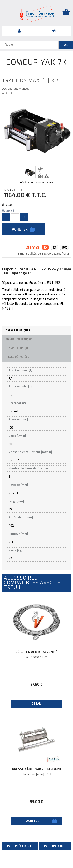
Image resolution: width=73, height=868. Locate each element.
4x (54, 247)
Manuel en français (19, 339)
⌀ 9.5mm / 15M (36, 657)
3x (45, 247)
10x (64, 247)
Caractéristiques (18, 331)
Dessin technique (18, 348)
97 (36, 685)
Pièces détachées (18, 357)
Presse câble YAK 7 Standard (37, 769)
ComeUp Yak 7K (37, 62)
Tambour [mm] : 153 (37, 774)
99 (36, 802)
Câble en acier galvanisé (36, 652)
